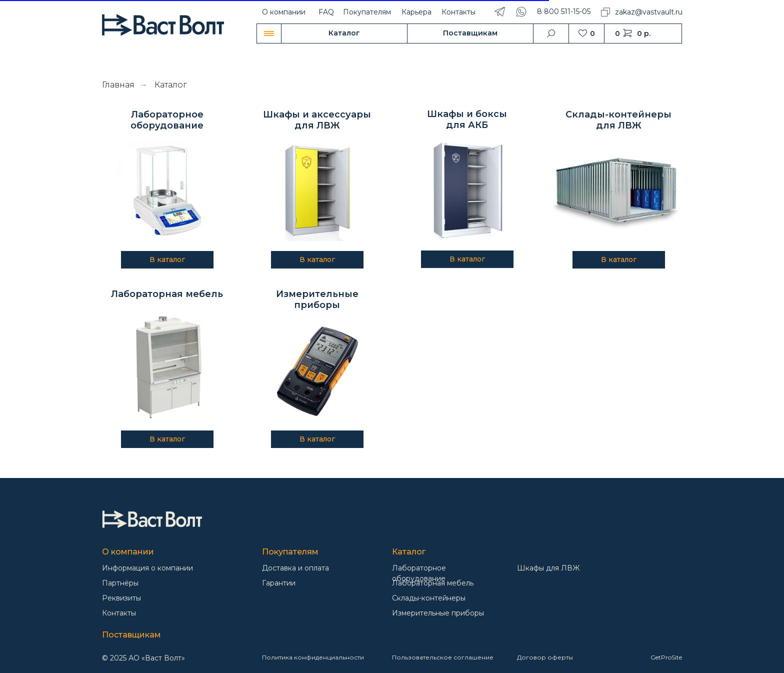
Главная (118, 85)
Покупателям (367, 12)
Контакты (458, 12)
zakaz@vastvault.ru (649, 12)
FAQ (326, 12)
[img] (152, 519)
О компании (284, 12)
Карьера (416, 12)
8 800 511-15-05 (564, 11)
